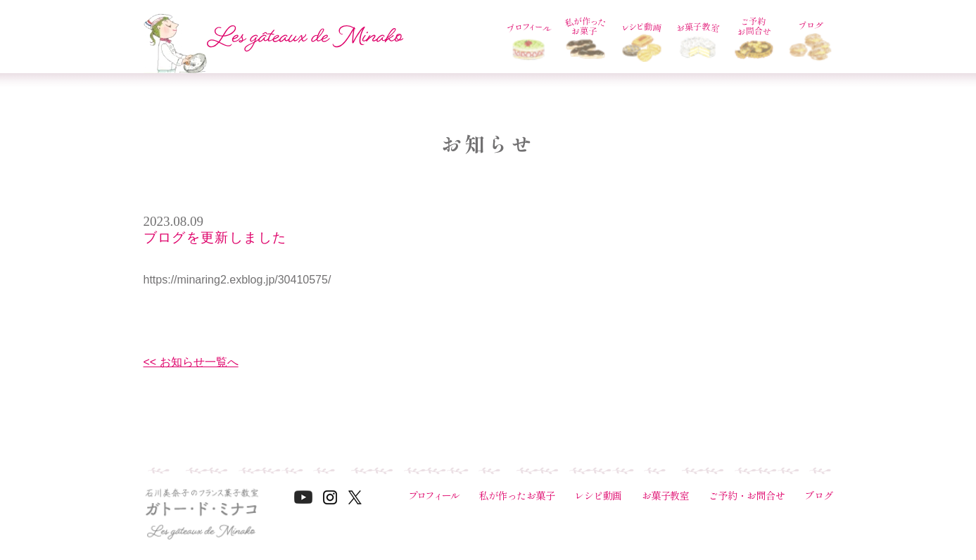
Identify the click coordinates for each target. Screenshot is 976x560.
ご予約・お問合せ (747, 495)
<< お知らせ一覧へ (191, 362)
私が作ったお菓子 (516, 495)
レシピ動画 (598, 495)
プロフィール (433, 495)
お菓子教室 (666, 495)
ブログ (819, 495)
